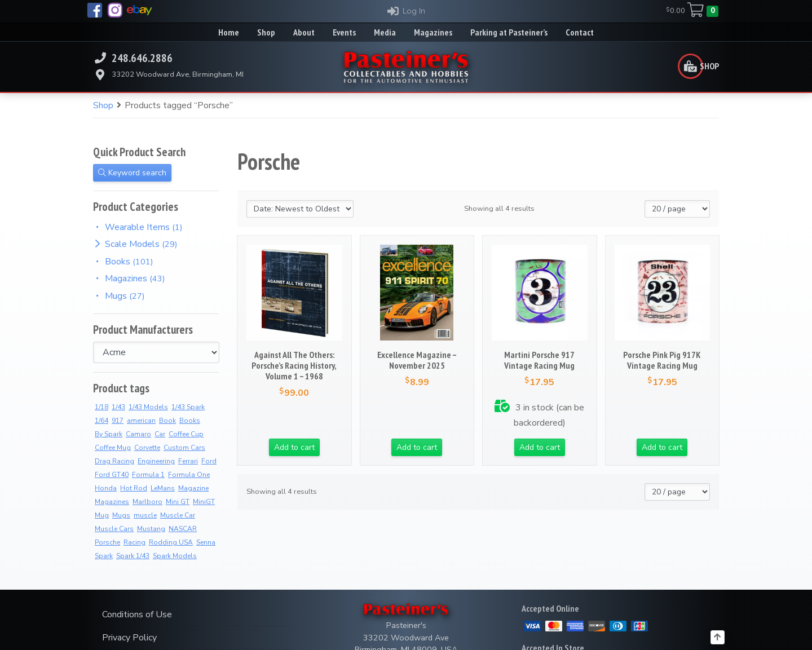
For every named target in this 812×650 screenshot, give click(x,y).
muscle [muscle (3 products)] (145, 515)
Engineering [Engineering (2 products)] (156, 461)
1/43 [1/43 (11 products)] (118, 407)
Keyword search (132, 173)
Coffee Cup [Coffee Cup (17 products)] (186, 434)
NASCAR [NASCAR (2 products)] (183, 529)
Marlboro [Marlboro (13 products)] (147, 502)
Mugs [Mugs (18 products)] (121, 515)
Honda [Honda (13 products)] (106, 488)
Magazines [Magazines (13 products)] (112, 502)
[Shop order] (300, 209)
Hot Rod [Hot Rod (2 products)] (134, 488)
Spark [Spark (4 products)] (104, 556)
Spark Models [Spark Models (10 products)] (175, 556)
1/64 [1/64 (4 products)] (101, 421)
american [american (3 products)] (141, 421)
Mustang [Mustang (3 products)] (151, 529)
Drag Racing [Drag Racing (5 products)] (114, 461)
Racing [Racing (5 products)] (134, 542)
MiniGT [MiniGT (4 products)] (204, 502)
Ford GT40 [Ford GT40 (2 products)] (112, 475)
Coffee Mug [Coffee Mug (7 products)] (113, 448)
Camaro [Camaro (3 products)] (138, 434)
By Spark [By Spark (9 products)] (109, 434)
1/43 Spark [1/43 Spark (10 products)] (188, 407)
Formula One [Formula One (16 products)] (189, 475)
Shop (103, 105)
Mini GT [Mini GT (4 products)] (178, 502)
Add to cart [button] (294, 447)
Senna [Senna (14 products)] (206, 542)
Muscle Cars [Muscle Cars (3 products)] (114, 529)
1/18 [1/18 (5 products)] (101, 407)
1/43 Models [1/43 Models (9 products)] (148, 407)
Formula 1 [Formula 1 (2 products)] (148, 475)
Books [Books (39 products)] (190, 421)
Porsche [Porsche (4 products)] (107, 542)
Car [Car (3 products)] (160, 434)
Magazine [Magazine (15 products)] (193, 488)
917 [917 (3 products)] (118, 421)
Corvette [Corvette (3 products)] (147, 448)
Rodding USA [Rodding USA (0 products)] (171, 542)
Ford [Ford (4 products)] (209, 461)
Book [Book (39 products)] (167, 421)
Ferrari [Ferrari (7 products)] (188, 461)
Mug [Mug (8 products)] (102, 515)
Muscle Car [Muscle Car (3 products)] (178, 515)
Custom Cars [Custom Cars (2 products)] (184, 448)
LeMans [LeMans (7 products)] (163, 488)
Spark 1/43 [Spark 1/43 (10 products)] (133, 556)
